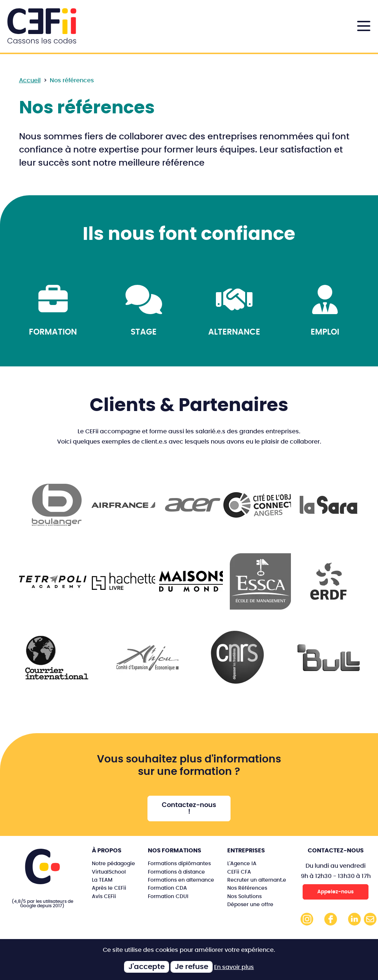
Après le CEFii (109, 888)
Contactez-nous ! (189, 808)
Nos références (72, 80)
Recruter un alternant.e (257, 880)
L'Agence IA (242, 864)
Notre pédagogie (113, 864)
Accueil (30, 80)
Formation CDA (167, 888)
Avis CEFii (104, 896)
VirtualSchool (109, 872)
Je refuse (192, 967)
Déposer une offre (250, 904)
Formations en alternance (181, 880)
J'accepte (147, 967)
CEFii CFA (239, 872)
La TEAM (102, 880)
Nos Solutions (244, 896)
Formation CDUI (168, 896)
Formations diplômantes (179, 864)
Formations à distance (176, 872)
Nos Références (247, 888)
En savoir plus (234, 967)
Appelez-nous (336, 892)
